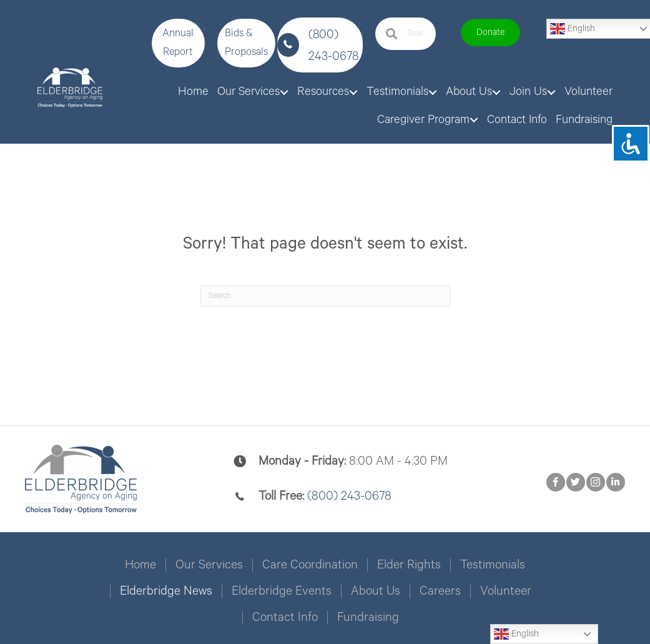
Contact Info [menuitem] (285, 615)
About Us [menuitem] (376, 589)
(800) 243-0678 (349, 494)
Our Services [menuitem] (209, 563)
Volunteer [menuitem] (506, 589)
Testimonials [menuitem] (493, 563)
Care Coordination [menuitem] (310, 563)
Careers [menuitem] (440, 589)
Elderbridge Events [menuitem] (282, 589)
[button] (179, 42)
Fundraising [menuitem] (368, 615)
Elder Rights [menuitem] (409, 563)
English (516, 634)
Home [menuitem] (140, 563)
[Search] (325, 294)
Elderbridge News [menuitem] (166, 589)
